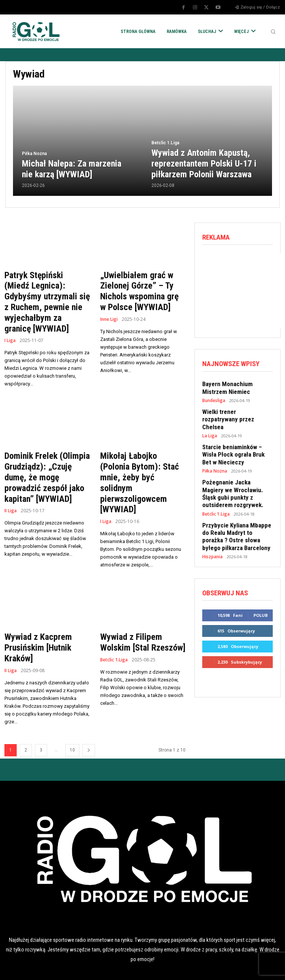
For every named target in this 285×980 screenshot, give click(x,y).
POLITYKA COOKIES (107, 968)
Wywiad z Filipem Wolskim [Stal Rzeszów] (142, 611)
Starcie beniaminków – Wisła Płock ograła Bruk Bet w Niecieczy (236, 441)
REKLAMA (178, 968)
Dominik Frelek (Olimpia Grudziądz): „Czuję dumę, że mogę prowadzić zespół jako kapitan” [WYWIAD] (46, 460)
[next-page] (89, 717)
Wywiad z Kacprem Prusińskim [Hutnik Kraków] (35, 616)
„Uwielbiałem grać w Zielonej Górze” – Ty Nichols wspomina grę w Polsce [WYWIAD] (140, 289)
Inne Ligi (109, 316)
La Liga (210, 424)
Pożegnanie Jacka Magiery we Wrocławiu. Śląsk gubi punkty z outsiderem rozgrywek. (234, 477)
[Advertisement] (244, 290)
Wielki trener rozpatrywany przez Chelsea (234, 412)
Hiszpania (212, 535)
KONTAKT (249, 968)
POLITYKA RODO (36, 968)
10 (72, 717)
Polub (261, 593)
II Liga (11, 491)
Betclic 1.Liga (165, 145)
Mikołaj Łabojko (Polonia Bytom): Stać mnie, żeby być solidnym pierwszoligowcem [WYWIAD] (140, 460)
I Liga (10, 326)
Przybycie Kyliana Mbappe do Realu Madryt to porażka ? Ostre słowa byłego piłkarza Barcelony (237, 517)
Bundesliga (214, 398)
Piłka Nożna (34, 155)
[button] (273, 32)
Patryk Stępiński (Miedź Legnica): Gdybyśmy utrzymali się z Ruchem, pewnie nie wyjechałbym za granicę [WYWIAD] (45, 294)
